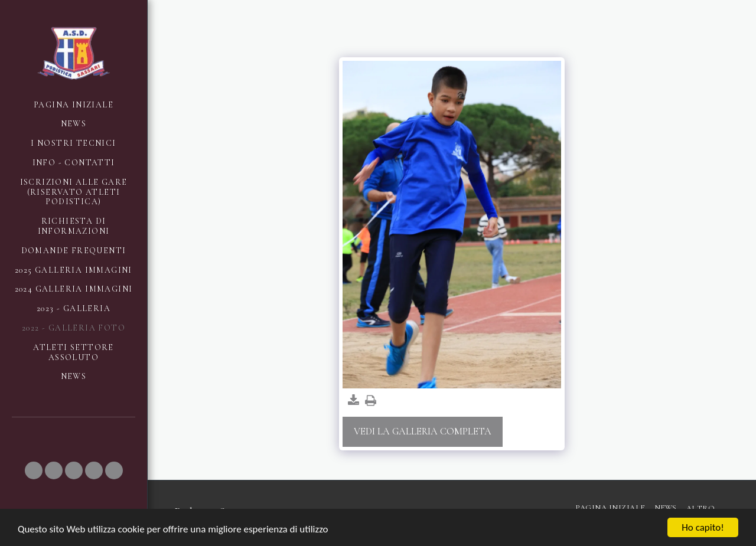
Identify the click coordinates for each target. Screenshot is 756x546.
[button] (34, 470)
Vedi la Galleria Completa (423, 431)
